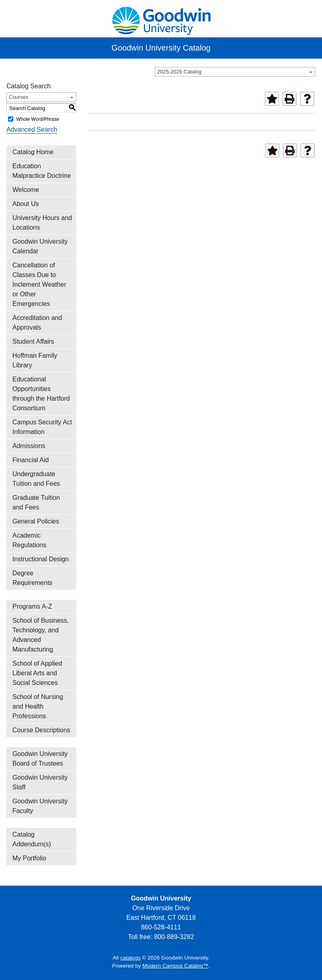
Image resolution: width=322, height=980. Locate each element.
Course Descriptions (41, 730)
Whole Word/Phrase (37, 119)
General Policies (36, 521)
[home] (161, 20)
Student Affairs (33, 341)
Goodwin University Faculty (40, 806)
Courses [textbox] (18, 97)
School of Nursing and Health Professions (38, 706)
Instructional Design (41, 559)
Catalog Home (33, 152)
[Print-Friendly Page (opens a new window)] (290, 99)
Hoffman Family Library (35, 360)
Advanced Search (32, 129)
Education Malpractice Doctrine (42, 171)
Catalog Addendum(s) (32, 839)
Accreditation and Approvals (37, 323)
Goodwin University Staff (40, 782)
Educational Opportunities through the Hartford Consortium (41, 394)
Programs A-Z (32, 606)
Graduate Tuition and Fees (36, 502)
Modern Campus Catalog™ (175, 966)
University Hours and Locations (42, 223)
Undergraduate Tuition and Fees (36, 479)
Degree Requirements (32, 578)
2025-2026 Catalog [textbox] (179, 72)
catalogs (131, 958)
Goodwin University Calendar (40, 246)
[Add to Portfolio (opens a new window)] (272, 99)
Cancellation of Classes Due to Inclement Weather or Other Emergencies (39, 284)
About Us (26, 204)
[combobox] (235, 72)
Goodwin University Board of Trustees (40, 759)
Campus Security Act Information (42, 427)
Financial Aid (31, 460)
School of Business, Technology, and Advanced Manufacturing (41, 635)
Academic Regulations (29, 540)
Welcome (26, 190)
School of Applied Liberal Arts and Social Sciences (37, 673)
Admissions (29, 446)
